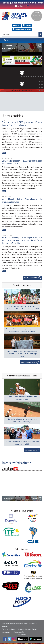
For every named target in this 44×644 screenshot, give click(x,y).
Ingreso (16, 25)
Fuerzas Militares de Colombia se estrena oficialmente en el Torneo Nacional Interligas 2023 (22, 353)
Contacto (5, 629)
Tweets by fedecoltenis (17, 462)
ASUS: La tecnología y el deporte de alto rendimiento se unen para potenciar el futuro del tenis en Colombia (22, 240)
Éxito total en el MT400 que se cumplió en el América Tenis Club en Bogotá (22, 123)
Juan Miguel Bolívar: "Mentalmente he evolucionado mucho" (22, 200)
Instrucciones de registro (22, 29)
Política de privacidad (17, 629)
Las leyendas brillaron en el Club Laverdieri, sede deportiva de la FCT (22, 162)
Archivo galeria (32, 450)
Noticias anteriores (32, 277)
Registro (27, 25)
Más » (4, 152)
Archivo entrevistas (30, 362)
